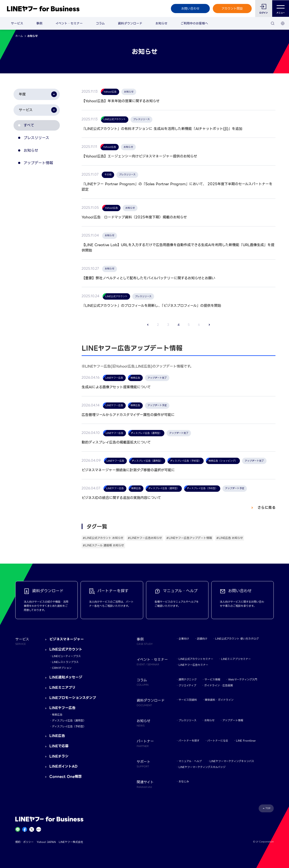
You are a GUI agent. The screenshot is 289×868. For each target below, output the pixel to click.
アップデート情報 (233, 720)
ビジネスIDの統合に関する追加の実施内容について (121, 498)
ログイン (264, 13)
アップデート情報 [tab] (41, 167)
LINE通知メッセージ (66, 677)
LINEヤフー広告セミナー (193, 665)
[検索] (273, 23)
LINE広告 (57, 736)
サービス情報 (212, 679)
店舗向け (202, 639)
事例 (39, 23)
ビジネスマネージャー (67, 639)
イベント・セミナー (69, 23)
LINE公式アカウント (66, 649)
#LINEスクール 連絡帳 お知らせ (103, 545)
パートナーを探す (189, 741)
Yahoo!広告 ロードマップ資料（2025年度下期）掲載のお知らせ (134, 217)
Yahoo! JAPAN (46, 842)
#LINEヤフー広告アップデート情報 (189, 538)
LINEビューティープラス (66, 656)
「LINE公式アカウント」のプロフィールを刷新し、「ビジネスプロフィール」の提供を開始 (151, 306)
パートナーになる (218, 741)
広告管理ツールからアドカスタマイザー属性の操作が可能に (128, 415)
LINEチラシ (59, 756)
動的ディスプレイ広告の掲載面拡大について (116, 442)
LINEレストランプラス (65, 662)
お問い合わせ (190, 9)
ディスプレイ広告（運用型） (69, 720)
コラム (100, 23)
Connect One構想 (65, 777)
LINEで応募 (59, 746)
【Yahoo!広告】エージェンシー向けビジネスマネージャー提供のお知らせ (139, 156)
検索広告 (57, 715)
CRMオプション (62, 668)
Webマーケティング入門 (243, 679)
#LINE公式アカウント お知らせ (103, 538)
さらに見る (266, 508)
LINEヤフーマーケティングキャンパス (232, 761)
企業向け (184, 639)
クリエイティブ (187, 685)
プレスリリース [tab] (39, 139)
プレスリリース (188, 720)
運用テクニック (188, 679)
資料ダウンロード (130, 23)
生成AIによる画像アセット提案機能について (116, 387)
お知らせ (161, 23)
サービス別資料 (188, 700)
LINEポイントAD (63, 766)
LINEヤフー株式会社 (71, 842)
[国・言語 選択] (283, 23)
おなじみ (184, 781)
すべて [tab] (31, 126)
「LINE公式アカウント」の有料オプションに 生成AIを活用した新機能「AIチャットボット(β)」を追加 (162, 129)
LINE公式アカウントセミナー (196, 659)
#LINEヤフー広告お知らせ (145, 538)
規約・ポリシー (24, 842)
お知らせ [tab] (33, 153)
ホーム (19, 36)
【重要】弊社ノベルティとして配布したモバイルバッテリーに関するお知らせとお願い (148, 278)
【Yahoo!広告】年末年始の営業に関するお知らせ (121, 101)
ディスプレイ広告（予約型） (69, 726)
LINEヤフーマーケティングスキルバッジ (202, 767)
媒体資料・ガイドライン (219, 700)
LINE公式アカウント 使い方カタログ (237, 639)
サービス (17, 23)
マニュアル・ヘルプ (190, 761)
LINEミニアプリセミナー (236, 659)
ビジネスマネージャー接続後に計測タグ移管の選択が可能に (128, 470)
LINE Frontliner (246, 741)
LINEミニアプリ (62, 688)
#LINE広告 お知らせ (230, 538)
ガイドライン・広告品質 (218, 685)
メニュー (281, 9)
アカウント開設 (232, 9)
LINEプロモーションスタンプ (73, 698)
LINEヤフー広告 (62, 708)
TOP (268, 808)
